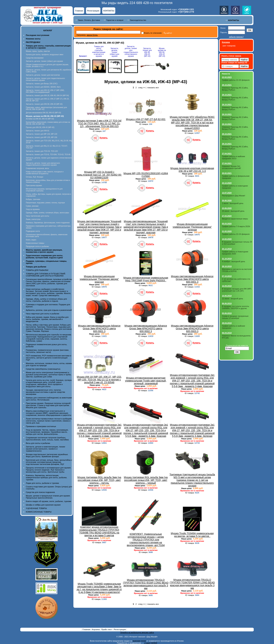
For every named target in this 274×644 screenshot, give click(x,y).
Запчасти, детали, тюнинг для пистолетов (43, 75)
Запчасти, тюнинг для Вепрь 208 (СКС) (42, 84)
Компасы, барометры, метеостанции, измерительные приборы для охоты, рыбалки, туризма (46, 477)
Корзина (96, 629)
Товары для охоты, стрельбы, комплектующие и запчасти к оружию (99, 51)
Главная (79, 11)
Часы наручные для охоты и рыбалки (42, 314)
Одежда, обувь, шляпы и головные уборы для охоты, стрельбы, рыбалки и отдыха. (46, 300)
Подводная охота (33, 231)
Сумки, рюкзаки (32, 206)
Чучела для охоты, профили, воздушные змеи (45, 55)
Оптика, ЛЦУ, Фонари (35, 177)
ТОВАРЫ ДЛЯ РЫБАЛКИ (37, 270)
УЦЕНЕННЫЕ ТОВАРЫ (36, 508)
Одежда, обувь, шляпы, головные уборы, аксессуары (47, 213)
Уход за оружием (33, 209)
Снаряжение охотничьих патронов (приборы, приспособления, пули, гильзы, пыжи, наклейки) (47, 439)
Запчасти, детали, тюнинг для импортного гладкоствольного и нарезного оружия (43, 164)
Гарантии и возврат (115, 20)
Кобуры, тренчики (33, 199)
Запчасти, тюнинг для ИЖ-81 (38, 131)
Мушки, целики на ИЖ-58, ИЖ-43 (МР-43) (162, 52)
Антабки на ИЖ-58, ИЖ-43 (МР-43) (40, 119)
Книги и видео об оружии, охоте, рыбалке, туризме (48, 501)
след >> (142, 88)
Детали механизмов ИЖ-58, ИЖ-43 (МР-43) (43, 113)
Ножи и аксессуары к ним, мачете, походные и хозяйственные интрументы (45, 173)
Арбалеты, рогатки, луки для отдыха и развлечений (49, 310)
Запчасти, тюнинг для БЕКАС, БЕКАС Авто (43, 87)
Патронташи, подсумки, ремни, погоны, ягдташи (45, 203)
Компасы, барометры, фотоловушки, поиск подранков (48, 223)
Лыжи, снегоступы (33, 219)
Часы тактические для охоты (37, 216)
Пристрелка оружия (34, 186)
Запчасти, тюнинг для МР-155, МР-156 (42, 137)
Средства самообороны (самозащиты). (43, 369)
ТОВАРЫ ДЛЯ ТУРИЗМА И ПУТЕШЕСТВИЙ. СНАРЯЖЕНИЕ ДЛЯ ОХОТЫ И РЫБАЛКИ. (46, 275)
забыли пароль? (236, 37)
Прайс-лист (107, 629)
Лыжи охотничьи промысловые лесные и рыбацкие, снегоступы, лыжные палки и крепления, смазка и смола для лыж (49, 421)
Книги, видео (31, 240)
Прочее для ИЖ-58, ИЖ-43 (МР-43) (40, 127)
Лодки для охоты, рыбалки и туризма (42, 483)
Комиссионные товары (35, 243)
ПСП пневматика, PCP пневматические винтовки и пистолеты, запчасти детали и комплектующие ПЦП (48, 358)
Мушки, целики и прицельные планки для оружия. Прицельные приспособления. (48, 497)
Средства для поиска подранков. (41, 492)
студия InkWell (151, 643)
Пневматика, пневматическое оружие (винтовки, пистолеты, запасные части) (47, 351)
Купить (104, 138)
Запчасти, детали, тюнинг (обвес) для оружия (44, 61)
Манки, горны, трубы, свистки (38, 51)
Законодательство (138, 20)
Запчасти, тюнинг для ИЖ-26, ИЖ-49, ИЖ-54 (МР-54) (47, 96)
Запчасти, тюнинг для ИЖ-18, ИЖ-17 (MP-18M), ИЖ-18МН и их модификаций (45, 91)
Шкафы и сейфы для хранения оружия (43, 505)
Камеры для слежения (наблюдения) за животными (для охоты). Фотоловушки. (49, 399)
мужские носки (139, 641)
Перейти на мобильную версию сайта (137, 632)
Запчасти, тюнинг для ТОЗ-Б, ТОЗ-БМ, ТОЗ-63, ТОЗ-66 (48, 155)
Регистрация (93, 11)
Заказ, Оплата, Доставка (89, 20)
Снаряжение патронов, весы (37, 168)
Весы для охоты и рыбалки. (38, 443)
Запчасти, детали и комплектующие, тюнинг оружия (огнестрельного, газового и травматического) (46, 449)
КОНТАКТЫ (109, 11)
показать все (153, 88)
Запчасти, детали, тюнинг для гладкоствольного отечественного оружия (131, 51)
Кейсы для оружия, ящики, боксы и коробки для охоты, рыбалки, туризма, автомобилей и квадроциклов (47, 319)
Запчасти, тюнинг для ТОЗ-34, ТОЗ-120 (42, 151)
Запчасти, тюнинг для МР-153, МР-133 (42, 134)
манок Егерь (92, 35)
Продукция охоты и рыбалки (37, 246)
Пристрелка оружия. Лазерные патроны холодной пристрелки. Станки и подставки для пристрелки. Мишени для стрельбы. (48, 405)
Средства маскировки (35, 58)
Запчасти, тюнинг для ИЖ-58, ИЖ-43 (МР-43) (44, 104)
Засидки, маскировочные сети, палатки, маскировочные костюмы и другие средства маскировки (45, 392)
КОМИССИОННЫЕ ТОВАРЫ (39, 512)
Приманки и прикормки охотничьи (41, 426)
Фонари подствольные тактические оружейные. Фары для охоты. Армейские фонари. (47, 455)
